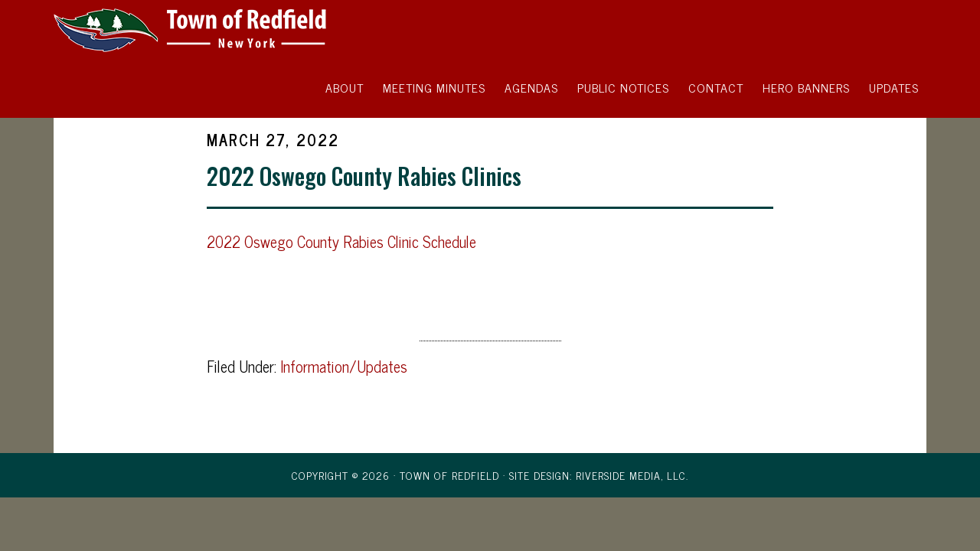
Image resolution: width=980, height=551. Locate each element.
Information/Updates (344, 366)
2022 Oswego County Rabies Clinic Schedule (341, 241)
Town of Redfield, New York (191, 29)
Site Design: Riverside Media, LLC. (599, 475)
